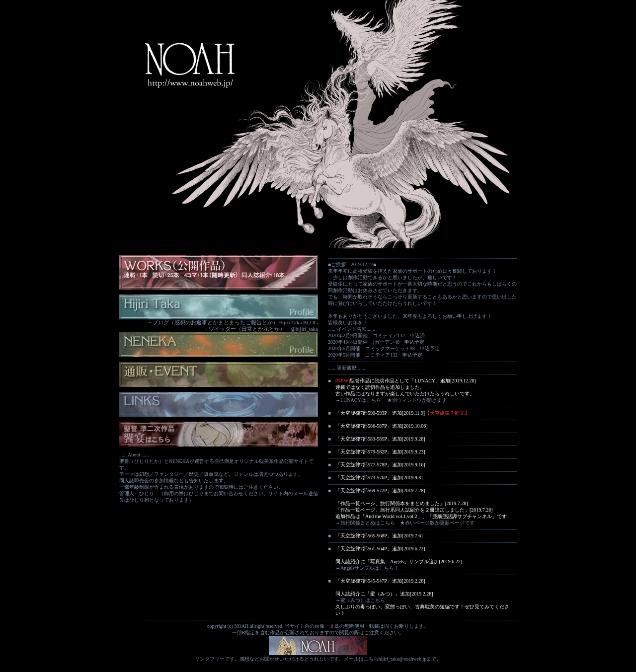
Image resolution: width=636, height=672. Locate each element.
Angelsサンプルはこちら (367, 568)
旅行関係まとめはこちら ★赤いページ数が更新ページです (407, 523)
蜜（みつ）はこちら (363, 600)
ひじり (196, 493)
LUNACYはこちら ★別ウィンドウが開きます (394, 400)
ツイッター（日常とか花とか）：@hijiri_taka (263, 329)
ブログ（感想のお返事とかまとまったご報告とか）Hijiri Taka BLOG (235, 322)
